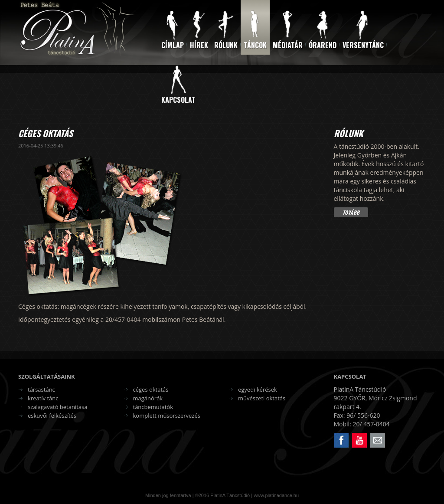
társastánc (41, 389)
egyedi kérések (258, 389)
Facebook (335, 433)
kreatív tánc (43, 398)
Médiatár (288, 45)
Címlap (173, 45)
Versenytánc (363, 45)
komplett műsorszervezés (167, 416)
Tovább (351, 212)
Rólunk (226, 45)
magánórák (148, 398)
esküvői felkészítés (52, 416)
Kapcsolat (178, 100)
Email (371, 433)
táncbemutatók (153, 407)
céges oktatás (151, 389)
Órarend (323, 45)
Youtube (353, 433)
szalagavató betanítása (58, 407)
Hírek (199, 45)
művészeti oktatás (262, 398)
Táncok (255, 45)
